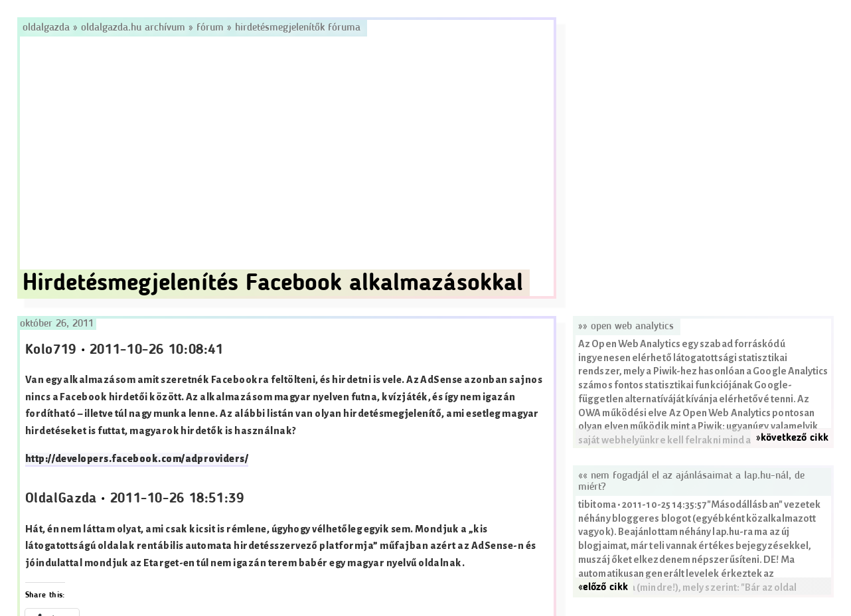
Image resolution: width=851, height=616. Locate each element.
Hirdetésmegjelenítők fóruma (298, 28)
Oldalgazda (48, 28)
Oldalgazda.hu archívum (133, 28)
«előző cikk (603, 587)
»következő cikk (792, 438)
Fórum (210, 28)
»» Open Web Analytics (626, 327)
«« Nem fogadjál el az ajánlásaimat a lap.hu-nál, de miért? (691, 482)
